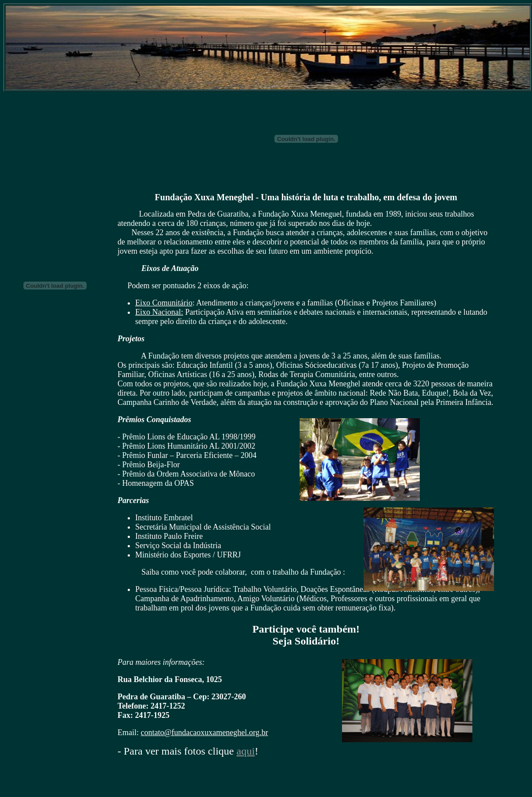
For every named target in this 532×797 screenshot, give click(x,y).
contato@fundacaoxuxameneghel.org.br (205, 732)
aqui (245, 751)
